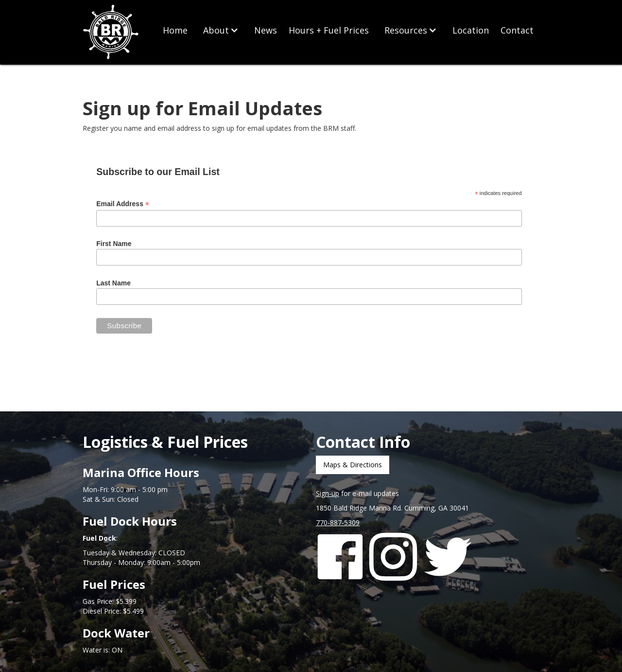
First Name (114, 244)
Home (175, 30)
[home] (112, 33)
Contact (517, 30)
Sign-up (328, 493)
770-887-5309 (338, 522)
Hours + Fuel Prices (329, 30)
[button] (221, 30)
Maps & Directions (353, 465)
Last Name (113, 283)
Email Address (123, 204)
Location (471, 30)
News (266, 30)
